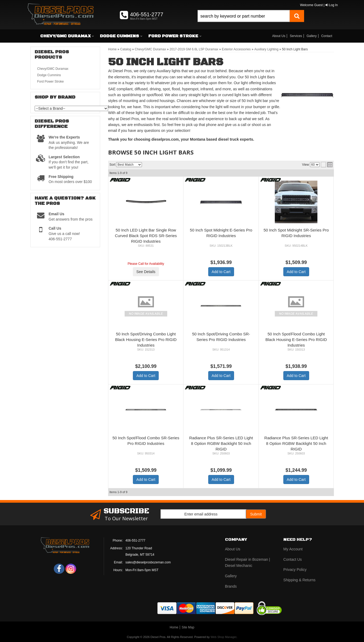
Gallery (312, 36)
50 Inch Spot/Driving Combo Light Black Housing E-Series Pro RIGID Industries (146, 340)
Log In (332, 5)
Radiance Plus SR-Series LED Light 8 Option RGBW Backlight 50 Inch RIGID (221, 443)
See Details (146, 272)
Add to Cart (221, 272)
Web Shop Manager (224, 637)
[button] (251, 22)
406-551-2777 (135, 541)
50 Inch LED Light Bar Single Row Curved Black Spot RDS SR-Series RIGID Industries (146, 236)
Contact (327, 36)
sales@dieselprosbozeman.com (148, 562)
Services (296, 36)
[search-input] (244, 16)
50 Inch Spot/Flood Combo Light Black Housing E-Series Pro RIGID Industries (296, 340)
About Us (279, 36)
